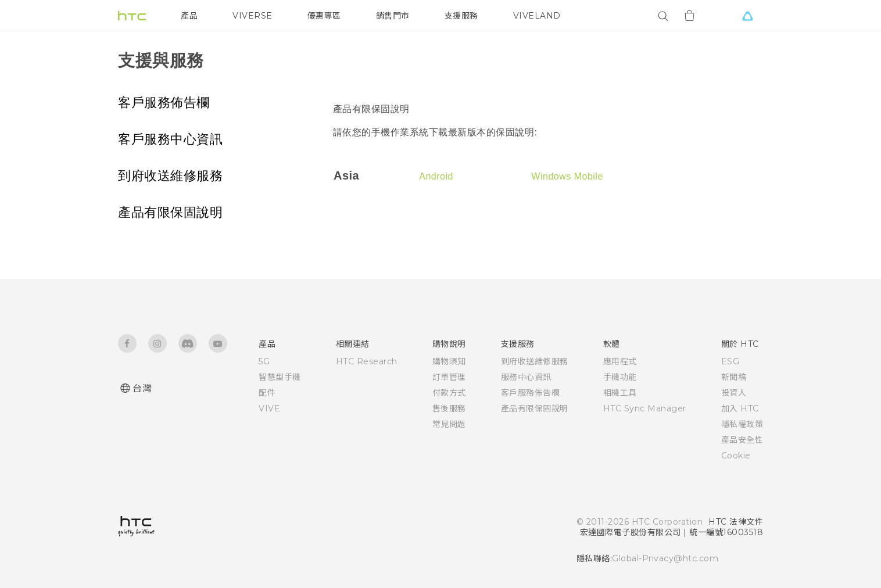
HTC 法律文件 (736, 522)
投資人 (734, 393)
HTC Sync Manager (645, 408)
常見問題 (449, 424)
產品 (189, 16)
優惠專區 (324, 16)
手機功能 (620, 377)
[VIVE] (747, 16)
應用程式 (620, 361)
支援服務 (461, 16)
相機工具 (620, 393)
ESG (730, 361)
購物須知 (449, 361)
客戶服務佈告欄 (164, 103)
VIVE (269, 408)
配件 (267, 393)
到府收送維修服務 (170, 176)
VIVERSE (253, 16)
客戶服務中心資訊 (170, 139)
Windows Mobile (567, 176)
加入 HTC (740, 408)
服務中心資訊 (526, 377)
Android (436, 176)
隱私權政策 (742, 424)
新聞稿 (734, 377)
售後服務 (449, 408)
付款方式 (449, 393)
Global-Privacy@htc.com (665, 558)
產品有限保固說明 (170, 212)
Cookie (736, 456)
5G (264, 361)
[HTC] (132, 16)
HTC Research (367, 361)
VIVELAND (537, 16)
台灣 (142, 388)
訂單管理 (449, 377)
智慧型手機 (280, 377)
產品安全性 (742, 440)
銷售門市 (393, 16)
